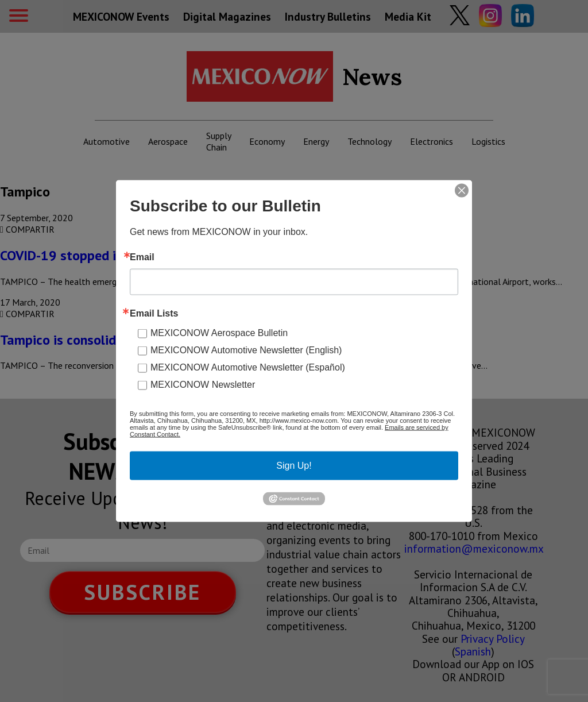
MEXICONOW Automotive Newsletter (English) (246, 350)
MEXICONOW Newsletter (203, 385)
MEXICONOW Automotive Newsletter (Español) (248, 367)
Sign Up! (294, 466)
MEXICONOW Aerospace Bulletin (219, 333)
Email (142, 257)
